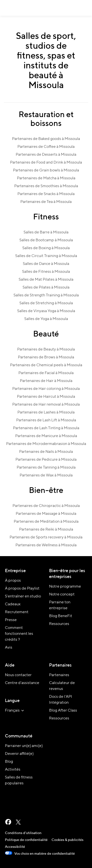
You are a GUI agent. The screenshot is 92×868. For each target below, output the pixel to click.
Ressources (59, 624)
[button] (85, 8)
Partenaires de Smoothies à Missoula (46, 186)
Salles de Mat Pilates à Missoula (46, 280)
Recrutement (17, 612)
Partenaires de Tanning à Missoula (46, 468)
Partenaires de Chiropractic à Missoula (46, 506)
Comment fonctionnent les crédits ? (19, 634)
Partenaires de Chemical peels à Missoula (46, 365)
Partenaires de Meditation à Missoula (46, 522)
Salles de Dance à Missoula (46, 264)
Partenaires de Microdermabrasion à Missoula (46, 444)
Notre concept (62, 594)
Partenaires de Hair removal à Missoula (46, 405)
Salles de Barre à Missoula (46, 232)
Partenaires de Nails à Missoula (46, 452)
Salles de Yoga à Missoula (46, 319)
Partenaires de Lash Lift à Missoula (46, 420)
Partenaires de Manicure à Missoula (46, 436)
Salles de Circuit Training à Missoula (46, 256)
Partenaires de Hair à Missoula (46, 381)
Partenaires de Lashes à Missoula (46, 412)
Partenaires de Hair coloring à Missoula (46, 389)
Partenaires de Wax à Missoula (46, 475)
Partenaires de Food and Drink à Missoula (46, 163)
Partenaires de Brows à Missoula (46, 357)
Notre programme (65, 587)
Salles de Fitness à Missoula (46, 272)
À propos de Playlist (22, 589)
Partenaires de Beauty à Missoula (46, 350)
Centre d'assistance (22, 683)
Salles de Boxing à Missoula (46, 248)
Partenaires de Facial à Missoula (46, 373)
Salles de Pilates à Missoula (46, 288)
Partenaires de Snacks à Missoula (46, 194)
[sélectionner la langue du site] (15, 711)
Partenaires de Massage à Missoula (46, 514)
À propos (13, 581)
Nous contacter (18, 675)
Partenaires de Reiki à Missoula (46, 530)
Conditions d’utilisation (23, 833)
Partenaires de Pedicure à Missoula (46, 460)
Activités (13, 770)
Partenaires (59, 675)
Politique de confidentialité (26, 840)
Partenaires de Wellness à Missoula (46, 545)
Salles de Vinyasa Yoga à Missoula (46, 311)
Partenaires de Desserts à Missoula (46, 155)
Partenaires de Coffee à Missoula (46, 147)
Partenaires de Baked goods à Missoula (46, 139)
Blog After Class (63, 711)
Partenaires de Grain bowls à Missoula (46, 170)
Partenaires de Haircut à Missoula (46, 397)
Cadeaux (13, 604)
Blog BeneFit (61, 616)
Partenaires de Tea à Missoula (46, 202)
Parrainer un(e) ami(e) (24, 746)
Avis (9, 648)
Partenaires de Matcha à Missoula (46, 178)
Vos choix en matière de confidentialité (40, 854)
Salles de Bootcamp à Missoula (46, 240)
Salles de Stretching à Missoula (46, 303)
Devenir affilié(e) (19, 754)
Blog (9, 762)
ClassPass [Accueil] (9, 8)
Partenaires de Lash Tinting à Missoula (46, 428)
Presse (11, 620)
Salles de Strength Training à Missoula (46, 295)
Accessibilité (15, 847)
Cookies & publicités (67, 840)
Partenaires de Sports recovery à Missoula (46, 537)
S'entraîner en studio (23, 596)
